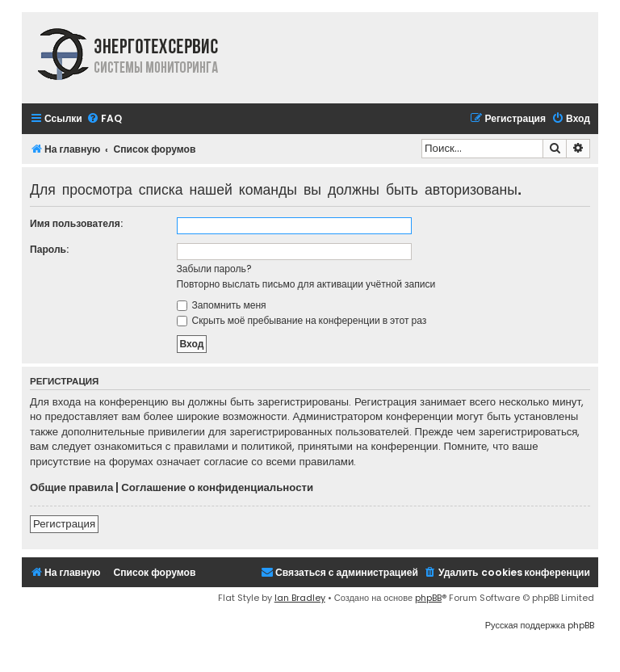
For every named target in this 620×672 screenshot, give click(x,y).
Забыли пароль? (214, 269)
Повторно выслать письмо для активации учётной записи (306, 284)
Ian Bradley (300, 598)
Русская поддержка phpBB (540, 625)
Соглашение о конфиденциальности (217, 488)
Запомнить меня (222, 305)
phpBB (428, 598)
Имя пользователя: (76, 223)
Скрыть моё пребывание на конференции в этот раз (302, 320)
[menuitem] (104, 119)
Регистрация (64, 524)
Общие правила (71, 488)
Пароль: (49, 249)
